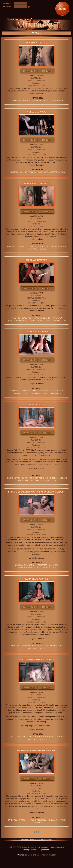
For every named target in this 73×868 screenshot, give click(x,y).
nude (43, 246)
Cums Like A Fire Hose (36, 43)
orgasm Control (55, 391)
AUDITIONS (58, 646)
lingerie (38, 318)
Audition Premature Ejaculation (37, 659)
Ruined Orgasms (26, 480)
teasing (42, 249)
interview (57, 318)
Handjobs (37, 101)
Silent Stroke (36, 405)
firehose (47, 101)
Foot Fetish (39, 478)
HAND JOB (12, 246)
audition (61, 320)
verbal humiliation (57, 820)
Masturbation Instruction (31, 568)
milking (24, 172)
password (7, 7)
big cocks (51, 320)
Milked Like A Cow (36, 112)
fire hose (32, 249)
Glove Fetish (38, 391)
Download (29, 71)
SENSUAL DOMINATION (20, 101)
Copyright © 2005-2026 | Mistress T (36, 850)
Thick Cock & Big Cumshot (36, 332)
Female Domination (37, 81)
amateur (38, 737)
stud (14, 318)
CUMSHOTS (58, 101)
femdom (32, 172)
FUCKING (23, 320)
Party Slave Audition (36, 579)
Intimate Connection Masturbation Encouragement (36, 492)
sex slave (22, 318)
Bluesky (53, 855)
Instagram (44, 855)
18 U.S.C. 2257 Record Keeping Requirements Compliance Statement (36, 847)
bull (42, 320)
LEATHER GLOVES (20, 393)
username (7, 3)
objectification (57, 172)
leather (47, 318)
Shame (22, 820)
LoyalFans (32, 855)
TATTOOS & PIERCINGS (36, 820)
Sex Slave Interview (36, 260)
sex (30, 318)
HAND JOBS (51, 478)
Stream (46, 71)
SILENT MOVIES (14, 478)
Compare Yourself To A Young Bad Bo (36, 751)
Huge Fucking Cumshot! (36, 183)
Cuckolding (36, 788)
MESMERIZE (42, 565)
